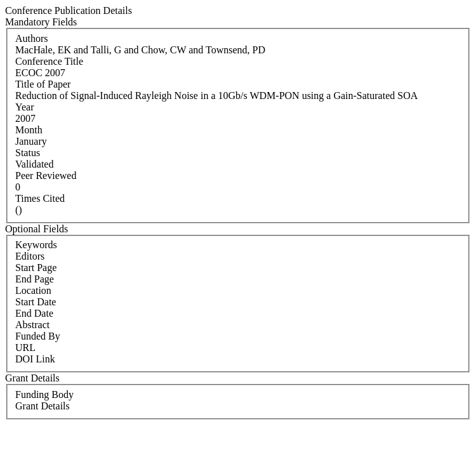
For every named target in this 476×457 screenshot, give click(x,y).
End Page (35, 279)
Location (33, 290)
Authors (32, 38)
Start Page (36, 268)
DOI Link (35, 359)
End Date (34, 313)
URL (25, 348)
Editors (30, 256)
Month (29, 130)
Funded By (38, 336)
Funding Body (44, 394)
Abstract (32, 325)
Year (24, 107)
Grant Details (43, 406)
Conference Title (49, 61)
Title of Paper (43, 84)
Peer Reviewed (46, 176)
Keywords (36, 245)
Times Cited (40, 198)
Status (28, 153)
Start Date (36, 302)
